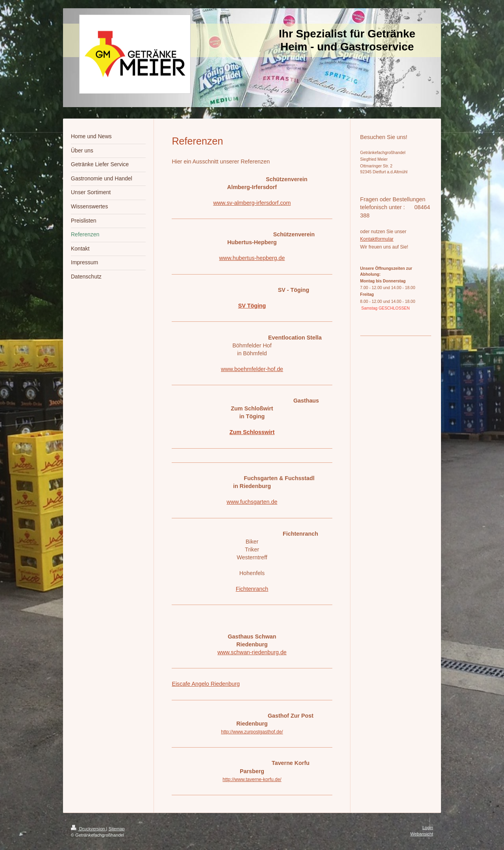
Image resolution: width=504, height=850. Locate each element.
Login (428, 828)
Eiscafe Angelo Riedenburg (206, 684)
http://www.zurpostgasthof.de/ (252, 732)
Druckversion (89, 829)
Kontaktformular (377, 239)
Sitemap (117, 829)
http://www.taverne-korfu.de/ (252, 779)
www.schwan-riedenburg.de (252, 652)
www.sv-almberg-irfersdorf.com (252, 203)
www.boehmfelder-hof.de (252, 369)
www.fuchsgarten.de (252, 502)
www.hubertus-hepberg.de (252, 258)
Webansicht (422, 834)
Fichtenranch (252, 589)
